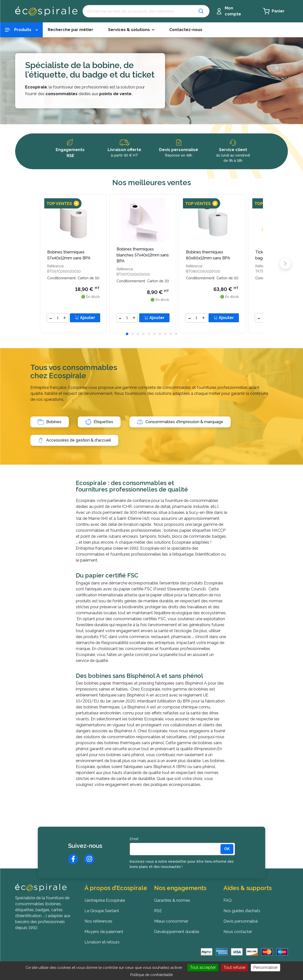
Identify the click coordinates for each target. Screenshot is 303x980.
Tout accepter (203, 967)
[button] (127, 334)
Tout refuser (235, 967)
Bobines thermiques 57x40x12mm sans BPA (69, 255)
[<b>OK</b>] (227, 849)
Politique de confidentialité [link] (151, 975)
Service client (233, 150)
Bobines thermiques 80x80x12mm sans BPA (208, 255)
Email (134, 839)
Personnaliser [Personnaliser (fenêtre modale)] (265, 967)
